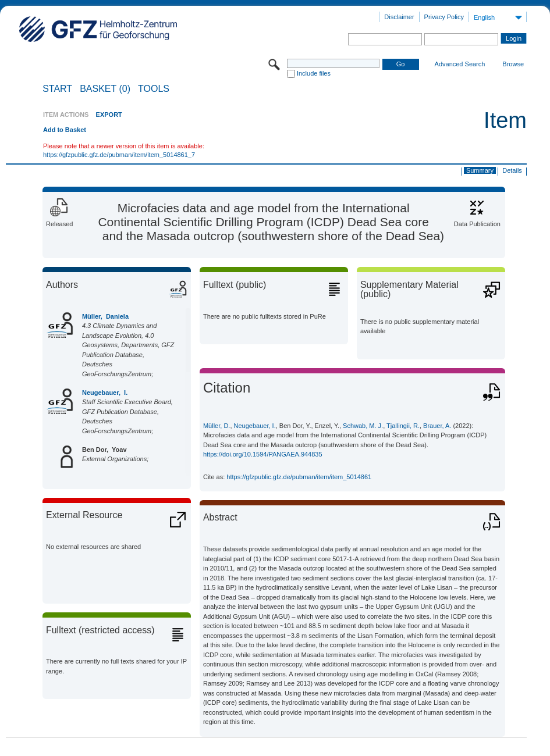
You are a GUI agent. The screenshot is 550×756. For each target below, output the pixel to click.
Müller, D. (217, 426)
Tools (154, 89)
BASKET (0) (105, 89)
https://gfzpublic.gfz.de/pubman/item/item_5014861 (299, 477)
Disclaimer (399, 17)
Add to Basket (65, 130)
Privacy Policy (444, 17)
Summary (480, 170)
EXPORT (109, 115)
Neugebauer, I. (105, 393)
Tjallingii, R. (403, 426)
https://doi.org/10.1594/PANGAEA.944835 (263, 454)
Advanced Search (460, 64)
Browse (513, 64)
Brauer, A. (437, 426)
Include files (314, 73)
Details (512, 170)
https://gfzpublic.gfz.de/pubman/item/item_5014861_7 (119, 155)
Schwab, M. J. (363, 426)
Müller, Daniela (105, 316)
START (57, 89)
